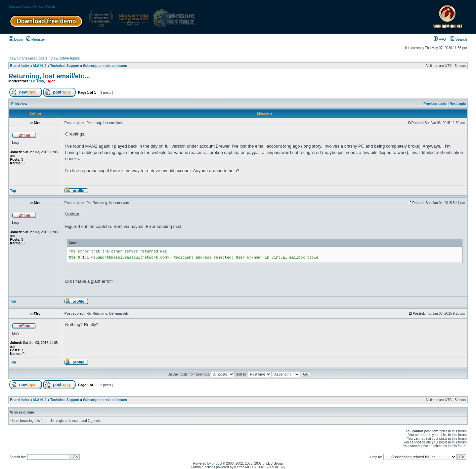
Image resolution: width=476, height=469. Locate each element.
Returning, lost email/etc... (49, 76)
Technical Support (65, 66)
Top (13, 191)
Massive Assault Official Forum (32, 7)
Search (459, 39)
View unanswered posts (28, 58)
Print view (19, 104)
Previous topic (435, 104)
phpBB (217, 463)
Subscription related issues (105, 66)
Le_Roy (37, 81)
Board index (20, 66)
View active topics (65, 58)
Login (16, 39)
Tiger (51, 81)
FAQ (440, 39)
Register (36, 39)
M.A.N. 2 (40, 66)
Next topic (458, 104)
